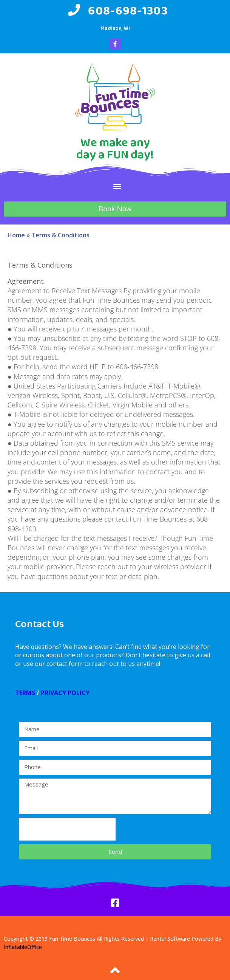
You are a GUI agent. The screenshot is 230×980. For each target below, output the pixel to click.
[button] (117, 186)
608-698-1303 (128, 10)
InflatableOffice (23, 947)
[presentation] (67, 829)
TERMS (25, 693)
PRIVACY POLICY (65, 693)
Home (16, 235)
